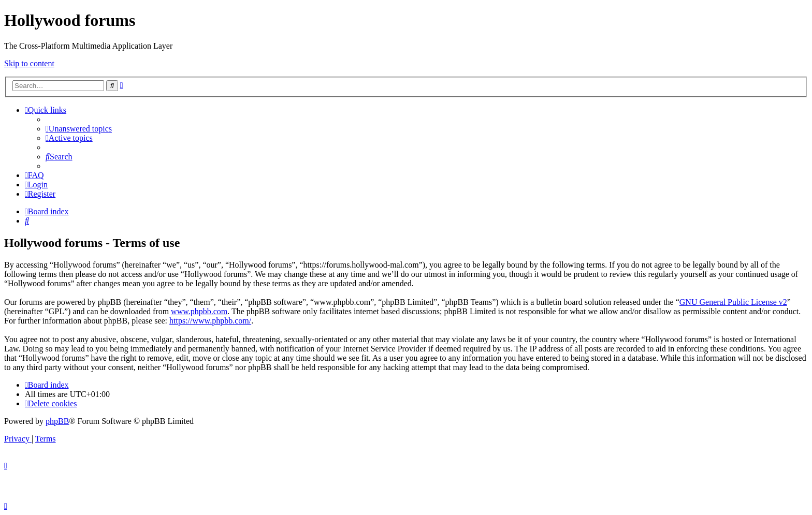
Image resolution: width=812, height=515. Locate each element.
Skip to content (29, 63)
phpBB (57, 421)
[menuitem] (79, 129)
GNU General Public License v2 (733, 302)
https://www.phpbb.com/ (210, 321)
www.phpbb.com (199, 311)
